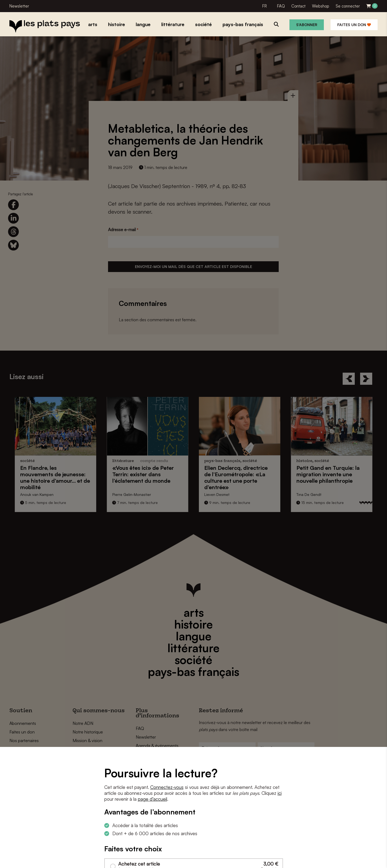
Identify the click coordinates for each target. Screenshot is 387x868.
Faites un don (354, 25)
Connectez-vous (167, 787)
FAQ (281, 6)
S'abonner (307, 25)
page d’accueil (153, 799)
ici (280, 793)
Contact (298, 6)
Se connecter (348, 6)
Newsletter (19, 6)
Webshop (321, 6)
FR (265, 6)
